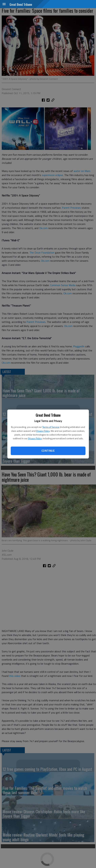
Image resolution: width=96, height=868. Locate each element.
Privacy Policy (43, 431)
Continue (48, 451)
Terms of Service (51, 427)
